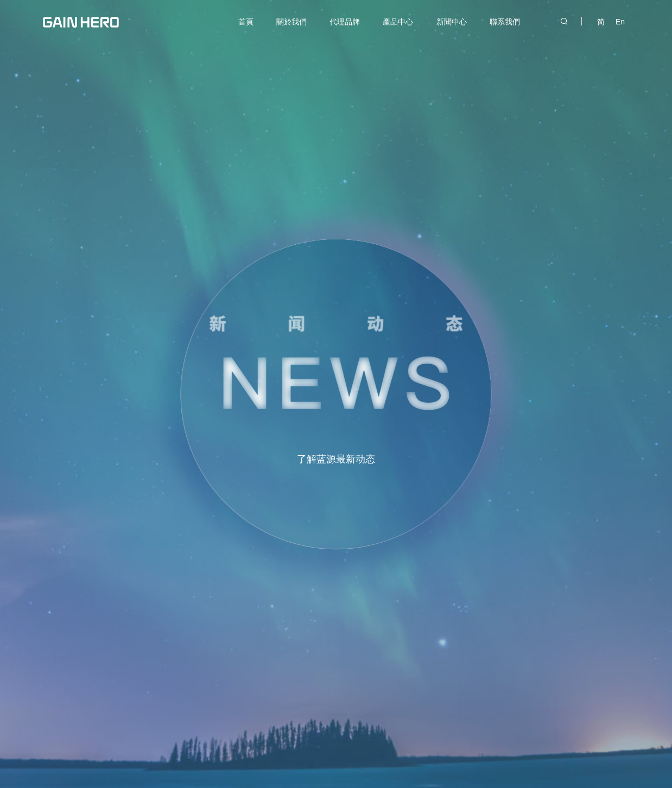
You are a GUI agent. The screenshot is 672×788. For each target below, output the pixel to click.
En (620, 22)
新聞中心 (452, 22)
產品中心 (398, 22)
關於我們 (291, 22)
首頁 (246, 22)
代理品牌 (345, 22)
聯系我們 (505, 22)
